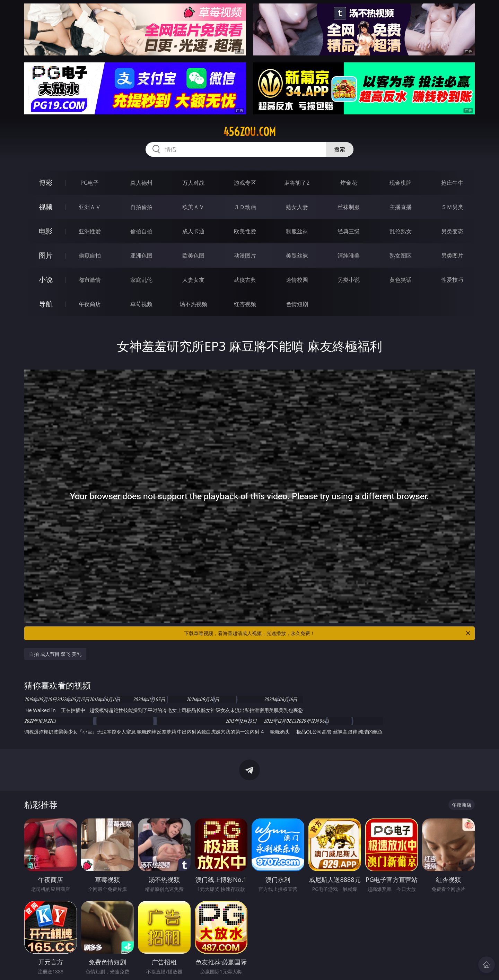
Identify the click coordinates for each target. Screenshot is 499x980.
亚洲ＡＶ (90, 207)
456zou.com (249, 132)
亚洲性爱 (90, 231)
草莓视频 (141, 304)
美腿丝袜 (297, 255)
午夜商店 (90, 304)
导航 (46, 304)
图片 (46, 255)
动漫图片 (245, 255)
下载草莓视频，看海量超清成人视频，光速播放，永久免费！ (328, 633)
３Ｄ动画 (245, 207)
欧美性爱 (245, 231)
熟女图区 (401, 255)
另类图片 (452, 255)
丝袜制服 (349, 207)
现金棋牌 (401, 183)
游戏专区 (245, 183)
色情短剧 (297, 304)
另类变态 (452, 231)
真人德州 (141, 183)
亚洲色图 (141, 255)
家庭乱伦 (141, 280)
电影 (46, 231)
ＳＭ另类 (452, 207)
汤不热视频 (193, 304)
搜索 (340, 149)
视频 (46, 207)
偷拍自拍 (141, 231)
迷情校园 (297, 280)
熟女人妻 (297, 207)
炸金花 (349, 183)
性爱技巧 (452, 280)
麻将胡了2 (297, 183)
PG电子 (90, 183)
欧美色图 (193, 255)
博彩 (46, 183)
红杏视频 (245, 304)
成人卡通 (193, 231)
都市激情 (90, 280)
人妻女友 (193, 280)
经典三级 (349, 231)
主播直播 (401, 207)
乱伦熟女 (401, 231)
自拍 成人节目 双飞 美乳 (55, 654)
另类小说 (349, 280)
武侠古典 (245, 280)
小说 (46, 280)
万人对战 (193, 183)
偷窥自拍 (90, 255)
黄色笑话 (401, 280)
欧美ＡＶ (193, 207)
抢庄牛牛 (452, 183)
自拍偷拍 (141, 207)
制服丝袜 (297, 231)
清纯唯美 (349, 255)
